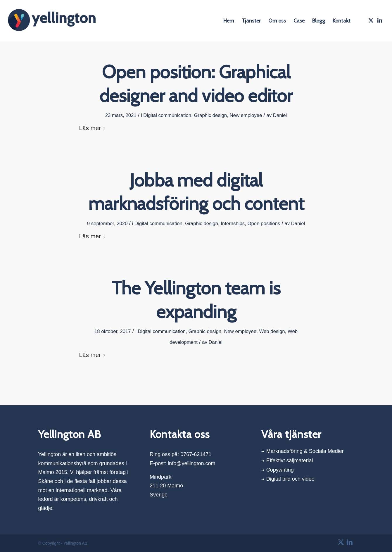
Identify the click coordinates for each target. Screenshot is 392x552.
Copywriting (280, 470)
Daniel (280, 115)
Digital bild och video (290, 479)
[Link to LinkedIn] (380, 20)
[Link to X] (371, 20)
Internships (233, 224)
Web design (272, 331)
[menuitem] (229, 21)
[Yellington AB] (52, 21)
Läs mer (93, 128)
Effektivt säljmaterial (290, 460)
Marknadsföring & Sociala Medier (305, 451)
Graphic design (210, 115)
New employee (246, 115)
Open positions (264, 224)
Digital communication (167, 115)
